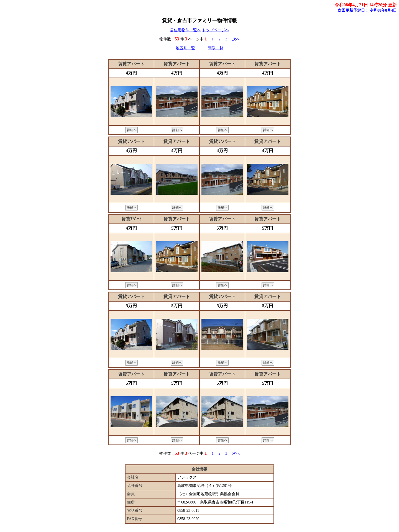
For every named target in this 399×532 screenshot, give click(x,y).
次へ (236, 39)
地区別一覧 (185, 48)
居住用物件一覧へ (185, 30)
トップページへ (216, 30)
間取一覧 (216, 48)
